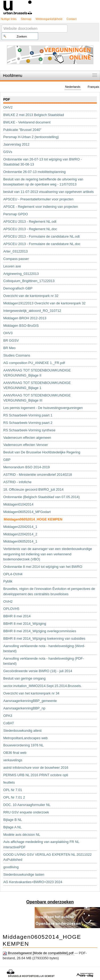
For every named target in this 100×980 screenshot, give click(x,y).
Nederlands (73, 87)
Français (93, 87)
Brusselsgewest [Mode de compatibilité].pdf (39, 953)
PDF (7, 99)
